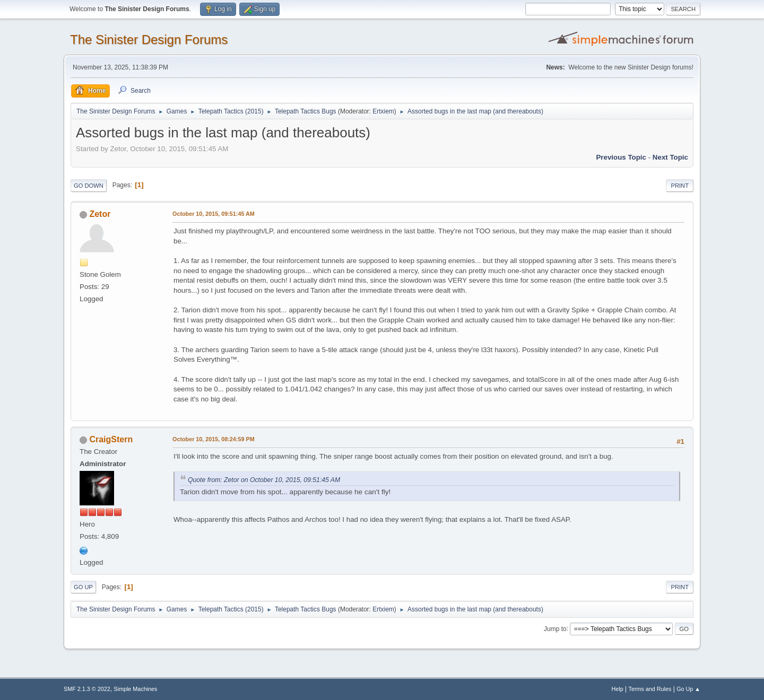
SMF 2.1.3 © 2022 (87, 689)
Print (680, 186)
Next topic (670, 157)
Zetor (100, 214)
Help (618, 689)
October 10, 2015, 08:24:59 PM (214, 439)
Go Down (89, 186)
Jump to (555, 628)
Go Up (83, 587)
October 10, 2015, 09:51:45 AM (214, 214)
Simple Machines (135, 689)
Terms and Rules (650, 689)
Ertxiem (383, 111)
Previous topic (621, 157)
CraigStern (111, 439)
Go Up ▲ (688, 689)
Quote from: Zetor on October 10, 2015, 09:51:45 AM (264, 480)
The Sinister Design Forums (149, 40)
